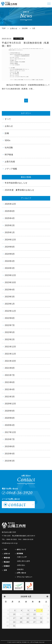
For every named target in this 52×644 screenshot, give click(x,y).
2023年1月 (10, 304)
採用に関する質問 (24, 561)
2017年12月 (10, 432)
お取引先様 (10, 162)
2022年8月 (10, 318)
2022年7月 (10, 325)
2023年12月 (10, 275)
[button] (49, 4)
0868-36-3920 (20, 493)
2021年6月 (10, 382)
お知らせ (9, 126)
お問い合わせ (21, 573)
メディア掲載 (11, 169)
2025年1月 (10, 232)
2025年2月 (10, 225)
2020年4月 (10, 425)
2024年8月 (10, 247)
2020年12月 (10, 404)
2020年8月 (10, 418)
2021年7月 (10, 375)
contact (17, 505)
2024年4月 (10, 261)
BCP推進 (9, 155)
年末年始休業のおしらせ (16, 183)
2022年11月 (10, 311)
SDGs (8, 140)
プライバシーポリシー (25, 577)
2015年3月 (10, 461)
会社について (21, 549)
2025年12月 (10, 204)
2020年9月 (10, 411)
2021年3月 (10, 397)
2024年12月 (10, 240)
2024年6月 (10, 254)
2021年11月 (10, 354)
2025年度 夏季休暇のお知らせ (19, 190)
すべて (8, 119)
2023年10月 (10, 282)
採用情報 (20, 554)
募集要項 (20, 569)
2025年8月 (10, 211)
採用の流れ (21, 565)
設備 (7, 133)
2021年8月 (10, 368)
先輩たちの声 (22, 557)
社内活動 (9, 148)
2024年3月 (10, 268)
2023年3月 (10, 297)
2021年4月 (10, 389)
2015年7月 (10, 439)
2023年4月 (10, 290)
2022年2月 (10, 339)
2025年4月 (10, 218)
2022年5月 (10, 332)
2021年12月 (10, 347)
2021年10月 (10, 361)
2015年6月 (10, 446)
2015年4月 (10, 454)
